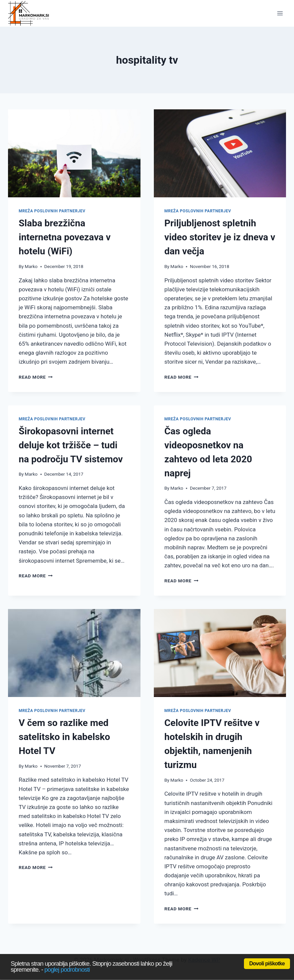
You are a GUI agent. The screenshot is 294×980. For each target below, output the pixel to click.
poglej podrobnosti (67, 969)
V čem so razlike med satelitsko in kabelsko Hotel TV (64, 737)
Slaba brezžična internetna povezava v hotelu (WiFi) (65, 237)
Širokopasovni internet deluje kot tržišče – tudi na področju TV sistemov (71, 445)
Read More (36, 377)
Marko (31, 266)
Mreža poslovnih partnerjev (52, 211)
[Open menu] (280, 13)
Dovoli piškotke (267, 963)
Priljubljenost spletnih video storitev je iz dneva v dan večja (220, 237)
